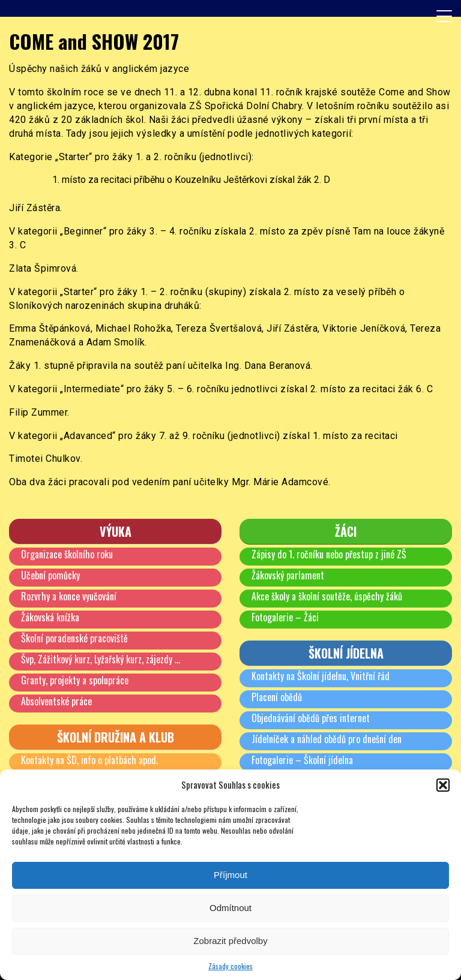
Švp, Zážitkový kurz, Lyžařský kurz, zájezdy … (101, 659)
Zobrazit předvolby (230, 941)
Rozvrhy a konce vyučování (69, 596)
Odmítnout (230, 908)
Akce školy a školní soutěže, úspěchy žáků (327, 596)
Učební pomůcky (50, 575)
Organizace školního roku (67, 554)
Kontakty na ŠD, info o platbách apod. (89, 760)
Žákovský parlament (288, 575)
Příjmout (230, 875)
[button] (443, 785)
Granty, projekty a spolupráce (75, 680)
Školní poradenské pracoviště (74, 638)
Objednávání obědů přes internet (311, 718)
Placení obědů (277, 697)
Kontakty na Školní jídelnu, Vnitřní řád (321, 676)
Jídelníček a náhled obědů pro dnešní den (327, 739)
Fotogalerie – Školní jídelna (302, 760)
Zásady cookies (230, 966)
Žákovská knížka (50, 617)
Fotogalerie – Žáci (285, 617)
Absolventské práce (56, 701)
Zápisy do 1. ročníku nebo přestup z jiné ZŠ (329, 554)
